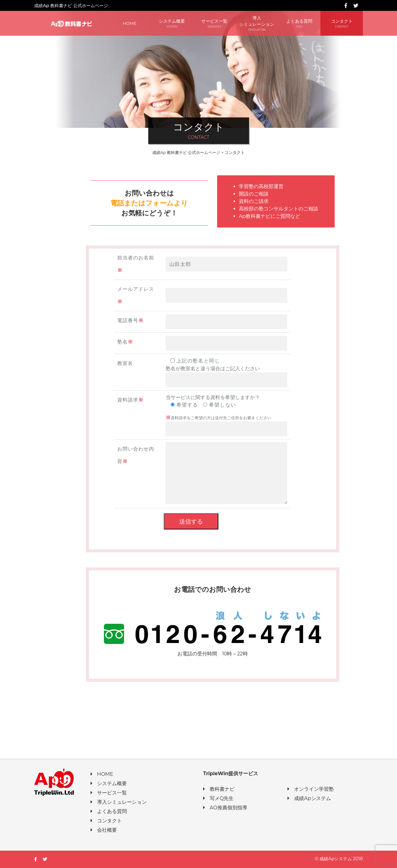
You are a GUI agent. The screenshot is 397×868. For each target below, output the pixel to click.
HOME (129, 23)
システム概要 (172, 24)
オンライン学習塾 (311, 789)
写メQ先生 (218, 798)
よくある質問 (299, 24)
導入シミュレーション (257, 24)
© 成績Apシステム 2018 (339, 859)
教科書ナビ (219, 789)
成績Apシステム (309, 798)
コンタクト (342, 24)
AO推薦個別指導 (225, 808)
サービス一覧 (214, 24)
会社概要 (104, 830)
